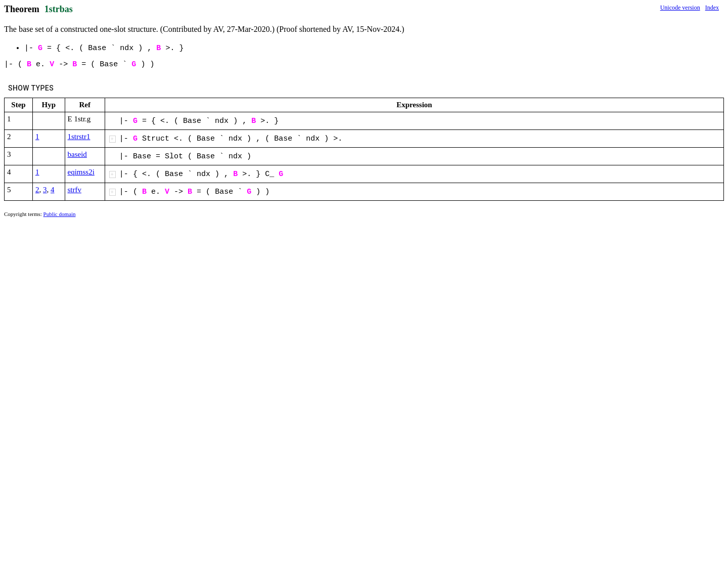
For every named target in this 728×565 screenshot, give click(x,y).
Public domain (60, 214)
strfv (75, 190)
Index (712, 8)
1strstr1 (79, 137)
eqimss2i (81, 172)
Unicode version (680, 8)
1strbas (59, 9)
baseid (77, 154)
